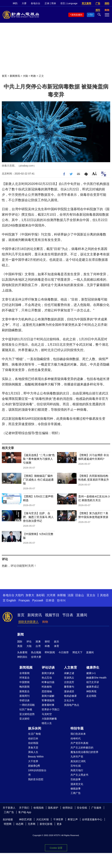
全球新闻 (24, 673)
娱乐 (57, 642)
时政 (33, 76)
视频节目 (52, 615)
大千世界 (33, 761)
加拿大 (30, 595)
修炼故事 (76, 789)
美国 (20, 646)
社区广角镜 (26, 709)
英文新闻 (86, 3)
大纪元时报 (42, 819)
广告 (98, 3)
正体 (47, 3)
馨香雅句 (69, 687)
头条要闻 (22, 652)
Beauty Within (36, 757)
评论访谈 (48, 668)
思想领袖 (47, 691)
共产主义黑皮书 (79, 775)
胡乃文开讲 (93, 682)
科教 (47, 646)
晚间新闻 (24, 687)
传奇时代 (76, 739)
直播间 (82, 615)
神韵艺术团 (25, 819)
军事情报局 (48, 700)
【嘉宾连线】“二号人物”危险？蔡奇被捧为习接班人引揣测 (39, 459)
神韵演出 (22, 657)
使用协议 (68, 808)
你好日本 (33, 739)
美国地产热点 (72, 705)
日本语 (50, 600)
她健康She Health (96, 678)
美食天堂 (33, 748)
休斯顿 (61, 595)
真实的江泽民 (78, 761)
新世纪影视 (46, 824)
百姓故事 (76, 779)
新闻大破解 (48, 696)
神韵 (15, 3)
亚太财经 (24, 719)
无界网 (32, 824)
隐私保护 (53, 808)
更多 (59, 824)
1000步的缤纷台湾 (37, 773)
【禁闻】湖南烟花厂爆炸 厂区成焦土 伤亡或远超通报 (38, 480)
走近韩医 (91, 696)
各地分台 (36, 3)
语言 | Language (69, 3)
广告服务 (96, 808)
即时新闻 (50, 652)
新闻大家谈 (48, 673)
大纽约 (19, 595)
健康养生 (93, 668)
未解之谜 (69, 673)
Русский (38, 600)
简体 (54, 3)
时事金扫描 (48, 682)
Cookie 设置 (56, 848)
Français (24, 600)
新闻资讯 (15, 76)
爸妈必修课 (70, 696)
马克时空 (47, 714)
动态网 (20, 824)
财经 (47, 642)
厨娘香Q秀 (34, 766)
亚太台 (91, 595)
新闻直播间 (77, 15)
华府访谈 (24, 700)
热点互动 (47, 678)
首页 (4, 76)
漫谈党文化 (77, 784)
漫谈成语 (69, 691)
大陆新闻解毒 (49, 719)
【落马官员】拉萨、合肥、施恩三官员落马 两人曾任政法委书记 (38, 517)
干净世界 (58, 819)
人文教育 (70, 668)
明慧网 (8, 824)
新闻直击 (24, 691)
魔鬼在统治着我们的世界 (84, 752)
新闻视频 (26, 668)
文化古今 (69, 700)
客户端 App (25, 812)
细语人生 (47, 723)
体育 (57, 646)
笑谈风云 (69, 678)
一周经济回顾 (27, 705)
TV (91, 15)
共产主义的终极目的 (82, 748)
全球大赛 (36, 657)
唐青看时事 (48, 705)
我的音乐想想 (36, 779)
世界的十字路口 (51, 709)
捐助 (107, 3)
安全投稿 (82, 808)
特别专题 (77, 728)
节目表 (68, 615)
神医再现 (91, 691)
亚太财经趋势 (27, 714)
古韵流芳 (69, 682)
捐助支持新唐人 (28, 622)
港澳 (38, 642)
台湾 (38, 646)
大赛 (24, 3)
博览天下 (77, 652)
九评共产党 (77, 757)
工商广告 (76, 793)
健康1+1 (91, 673)
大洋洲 (51, 595)
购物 (45, 622)
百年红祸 (76, 766)
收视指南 (39, 808)
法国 (70, 595)
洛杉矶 (40, 595)
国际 (20, 642)
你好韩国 (33, 743)
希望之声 (73, 819)
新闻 (20, 634)
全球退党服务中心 (92, 819)
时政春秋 (47, 687)
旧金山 (80, 595)
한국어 (61, 600)
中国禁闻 (24, 682)
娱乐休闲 (35, 728)
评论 (29, 642)
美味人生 (33, 752)
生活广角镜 (34, 734)
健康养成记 (93, 687)
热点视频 (36, 652)
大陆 (25, 76)
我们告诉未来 (78, 734)
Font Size (94, 173)
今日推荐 (64, 652)
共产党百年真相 (79, 743)
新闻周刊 (24, 696)
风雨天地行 (77, 770)
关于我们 (24, 808)
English (11, 600)
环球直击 (24, 678)
